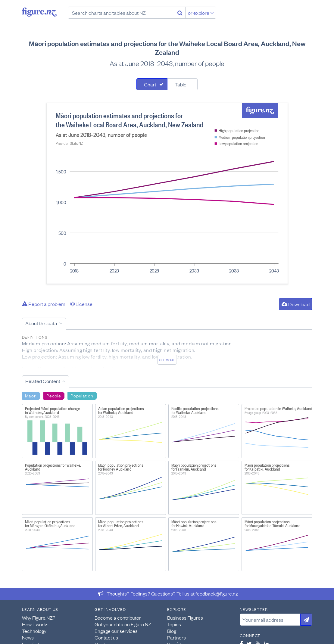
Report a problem (44, 304)
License (81, 304)
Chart (150, 84)
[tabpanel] (167, 193)
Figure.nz (39, 12)
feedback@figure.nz (217, 593)
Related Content (43, 381)
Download (296, 304)
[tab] (152, 84)
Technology (34, 631)
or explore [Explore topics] (201, 13)
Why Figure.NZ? (39, 618)
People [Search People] (54, 395)
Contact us (106, 637)
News (28, 637)
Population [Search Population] (82, 395)
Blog (172, 631)
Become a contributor (118, 618)
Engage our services (116, 631)
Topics (174, 624)
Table (181, 84)
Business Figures (185, 618)
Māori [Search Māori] (31, 395)
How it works (35, 624)
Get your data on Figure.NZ (123, 624)
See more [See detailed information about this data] (167, 360)
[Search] (180, 13)
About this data (41, 323)
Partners (176, 637)
